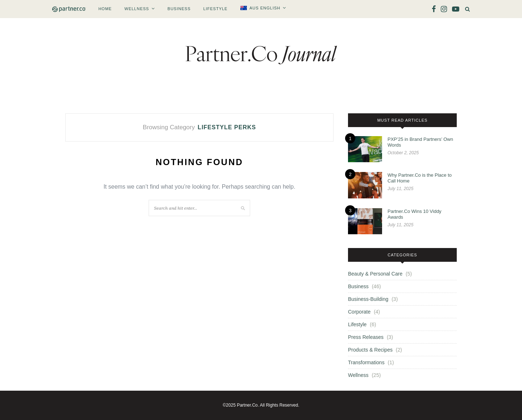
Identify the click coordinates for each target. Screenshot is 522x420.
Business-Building (368, 299)
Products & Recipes (370, 350)
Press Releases (366, 337)
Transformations (366, 362)
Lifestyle (216, 9)
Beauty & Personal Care (375, 274)
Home (105, 9)
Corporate (359, 312)
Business (179, 9)
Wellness (137, 9)
